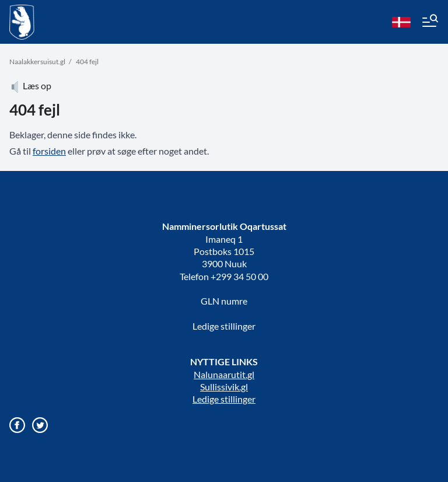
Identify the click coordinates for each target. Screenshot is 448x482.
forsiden (49, 151)
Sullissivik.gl (224, 387)
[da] (401, 22)
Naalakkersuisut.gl (37, 62)
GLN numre (224, 301)
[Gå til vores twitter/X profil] (40, 425)
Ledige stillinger (224, 326)
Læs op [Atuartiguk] (30, 85)
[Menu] (429, 22)
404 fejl (87, 62)
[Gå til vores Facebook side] (17, 425)
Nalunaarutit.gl (224, 374)
